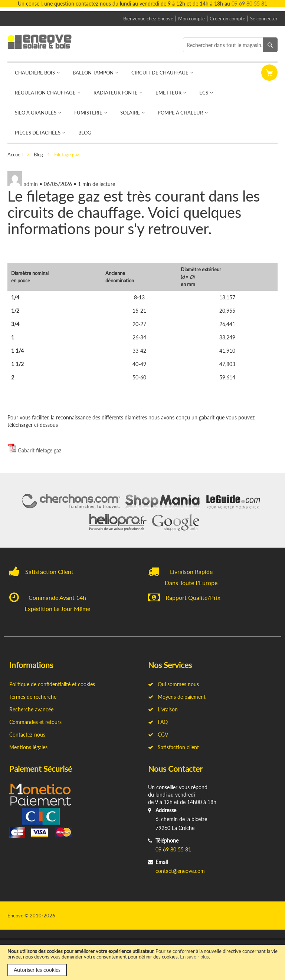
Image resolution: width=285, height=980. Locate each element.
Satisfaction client (173, 747)
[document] (142, 962)
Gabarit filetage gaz (40, 450)
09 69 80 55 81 (249, 4)
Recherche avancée (31, 709)
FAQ (158, 722)
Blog (39, 155)
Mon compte (191, 19)
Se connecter (264, 19)
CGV (158, 735)
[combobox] (230, 45)
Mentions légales (28, 747)
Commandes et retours (35, 722)
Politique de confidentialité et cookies (52, 684)
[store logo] (44, 42)
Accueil (16, 155)
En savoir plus (194, 957)
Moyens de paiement (177, 697)
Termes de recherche (33, 697)
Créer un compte (227, 19)
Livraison (163, 709)
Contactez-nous (27, 735)
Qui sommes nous (173, 684)
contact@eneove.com (180, 871)
